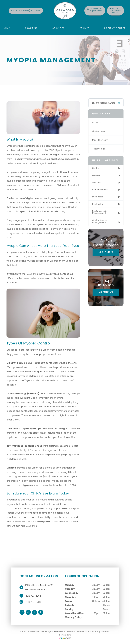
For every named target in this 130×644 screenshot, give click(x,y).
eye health (98, 205)
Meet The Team (101, 140)
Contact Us (106, 293)
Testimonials (99, 149)
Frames (84, 28)
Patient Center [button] (116, 28)
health (96, 168)
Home (6, 28)
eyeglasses (98, 197)
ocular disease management (100, 222)
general (97, 176)
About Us (31, 28)
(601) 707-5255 (33, 596)
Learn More (106, 253)
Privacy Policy (94, 631)
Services (59, 28)
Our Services (99, 131)
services (97, 183)
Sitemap (106, 631)
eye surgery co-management (101, 213)
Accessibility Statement (75, 631)
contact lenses (101, 190)
